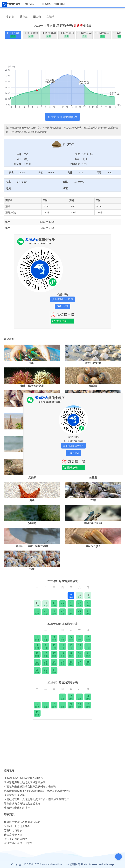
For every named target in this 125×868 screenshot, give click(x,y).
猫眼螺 (93, 386)
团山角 (37, 17)
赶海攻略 (46, 4)
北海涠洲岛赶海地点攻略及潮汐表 (23, 778)
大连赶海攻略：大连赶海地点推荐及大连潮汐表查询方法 (36, 799)
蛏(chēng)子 (93, 546)
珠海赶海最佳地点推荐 (17, 808)
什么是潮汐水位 (13, 835)
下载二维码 (62, 306)
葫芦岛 (10, 17)
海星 (32, 500)
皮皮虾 (32, 477)
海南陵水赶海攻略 (14, 795)
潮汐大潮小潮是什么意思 (18, 843)
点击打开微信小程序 (62, 299)
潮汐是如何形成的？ (16, 839)
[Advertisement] (62, 54)
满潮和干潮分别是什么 (17, 826)
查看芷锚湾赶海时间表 (62, 117)
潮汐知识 (30, 4)
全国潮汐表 (13, 4)
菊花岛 (24, 17)
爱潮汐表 (75, 864)
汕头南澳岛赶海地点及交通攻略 (22, 803)
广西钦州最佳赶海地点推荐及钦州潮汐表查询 (30, 787)
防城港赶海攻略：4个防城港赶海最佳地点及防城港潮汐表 (37, 791)
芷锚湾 (50, 17)
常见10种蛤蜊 (93, 363)
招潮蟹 (32, 523)
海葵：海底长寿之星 (32, 386)
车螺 (93, 500)
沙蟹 (32, 569)
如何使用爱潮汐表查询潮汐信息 (22, 822)
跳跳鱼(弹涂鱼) (93, 523)
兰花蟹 (93, 477)
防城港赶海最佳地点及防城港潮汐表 (25, 782)
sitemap (109, 864)
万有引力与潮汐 (13, 830)
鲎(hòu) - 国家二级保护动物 (32, 546)
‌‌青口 (32, 363)
